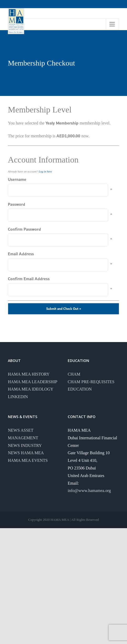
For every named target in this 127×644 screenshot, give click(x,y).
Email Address (21, 254)
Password (17, 205)
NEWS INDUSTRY (25, 445)
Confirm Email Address (29, 279)
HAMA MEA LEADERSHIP (33, 382)
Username (17, 180)
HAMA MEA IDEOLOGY (31, 389)
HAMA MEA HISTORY (29, 374)
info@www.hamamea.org (89, 491)
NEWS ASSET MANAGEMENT (23, 434)
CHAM (74, 374)
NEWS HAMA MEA (26, 453)
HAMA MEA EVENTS (28, 460)
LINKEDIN (18, 397)
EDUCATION (80, 389)
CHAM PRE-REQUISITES (91, 382)
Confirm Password (24, 229)
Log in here (45, 171)
